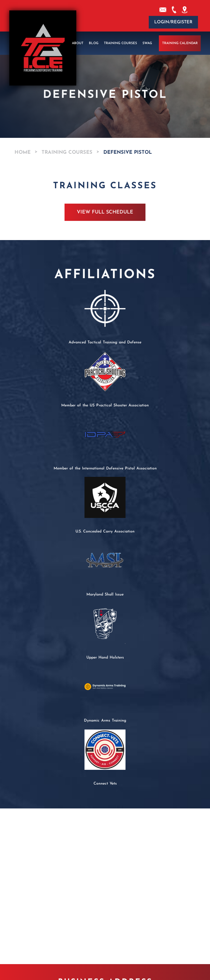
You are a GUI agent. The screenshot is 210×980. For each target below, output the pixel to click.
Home (23, 153)
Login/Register (173, 22)
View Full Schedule (105, 212)
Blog (94, 43)
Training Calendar (180, 43)
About (78, 43)
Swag (147, 43)
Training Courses (120, 43)
